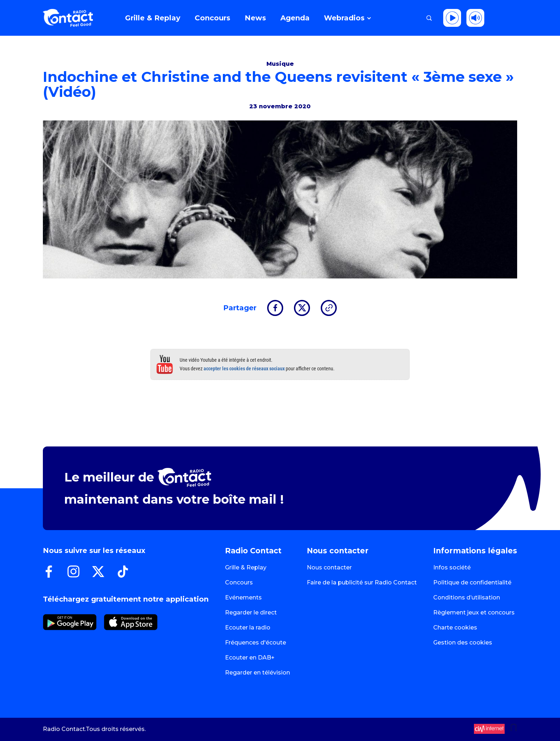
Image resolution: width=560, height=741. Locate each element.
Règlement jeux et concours (474, 612)
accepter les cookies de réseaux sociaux (244, 369)
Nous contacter (329, 567)
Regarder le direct (251, 612)
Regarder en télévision (257, 673)
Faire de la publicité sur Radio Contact (362, 582)
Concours (239, 582)
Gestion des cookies (463, 643)
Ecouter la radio (248, 628)
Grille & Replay (246, 567)
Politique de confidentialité (472, 582)
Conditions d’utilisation (467, 597)
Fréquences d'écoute (256, 643)
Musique (280, 64)
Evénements (243, 597)
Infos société (452, 567)
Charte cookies (455, 628)
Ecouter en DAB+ (250, 658)
